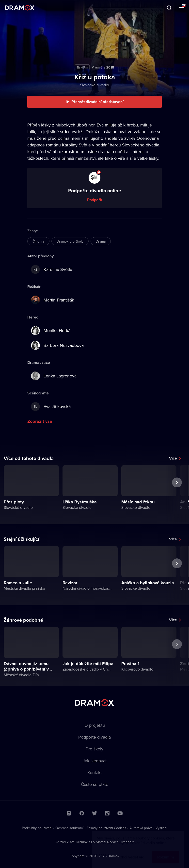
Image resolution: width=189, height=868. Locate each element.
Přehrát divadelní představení (97, 102)
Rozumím (166, 852)
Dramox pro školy (70, 241)
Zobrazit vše (40, 421)
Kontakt (94, 772)
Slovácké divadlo (94, 85)
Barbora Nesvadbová (57, 345)
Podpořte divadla (94, 737)
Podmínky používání (37, 828)
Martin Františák (53, 300)
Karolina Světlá (52, 269)
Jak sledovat (95, 761)
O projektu (95, 725)
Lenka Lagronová (54, 376)
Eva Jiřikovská (51, 407)
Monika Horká (51, 331)
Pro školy (94, 749)
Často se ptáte (95, 784)
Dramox (20, 8)
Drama (101, 241)
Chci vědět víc (132, 852)
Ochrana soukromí (69, 828)
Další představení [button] (177, 494)
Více (173, 458)
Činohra (38, 241)
